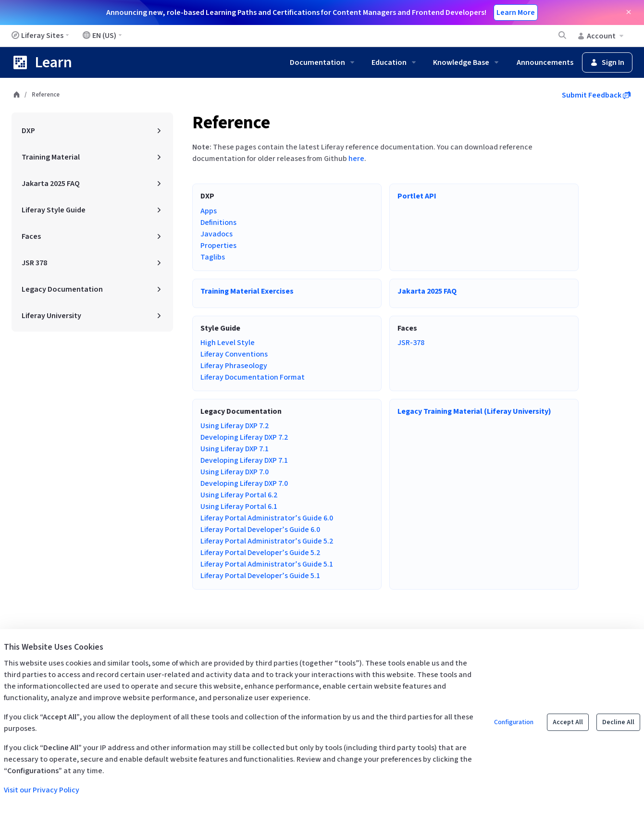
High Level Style (228, 343)
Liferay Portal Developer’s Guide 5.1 (260, 576)
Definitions (218, 222)
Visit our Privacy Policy (42, 790)
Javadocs (217, 234)
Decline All (618, 722)
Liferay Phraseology (234, 366)
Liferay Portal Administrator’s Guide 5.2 (267, 541)
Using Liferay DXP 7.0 (235, 472)
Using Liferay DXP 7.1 (235, 449)
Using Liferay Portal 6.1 (239, 506)
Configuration (514, 722)
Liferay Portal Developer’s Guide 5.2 (260, 553)
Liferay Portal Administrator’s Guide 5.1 (267, 564)
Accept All (568, 722)
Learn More (516, 12)
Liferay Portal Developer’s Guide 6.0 (260, 530)
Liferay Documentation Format (253, 377)
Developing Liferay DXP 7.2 (244, 437)
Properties (218, 246)
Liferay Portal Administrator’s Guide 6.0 (267, 518)
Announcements (545, 62)
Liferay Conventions (234, 354)
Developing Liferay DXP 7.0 (244, 483)
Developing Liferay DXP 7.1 (244, 460)
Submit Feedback (596, 95)
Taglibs (213, 257)
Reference (231, 123)
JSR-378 (411, 343)
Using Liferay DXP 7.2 (235, 426)
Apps (209, 211)
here (356, 159)
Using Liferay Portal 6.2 (239, 495)
